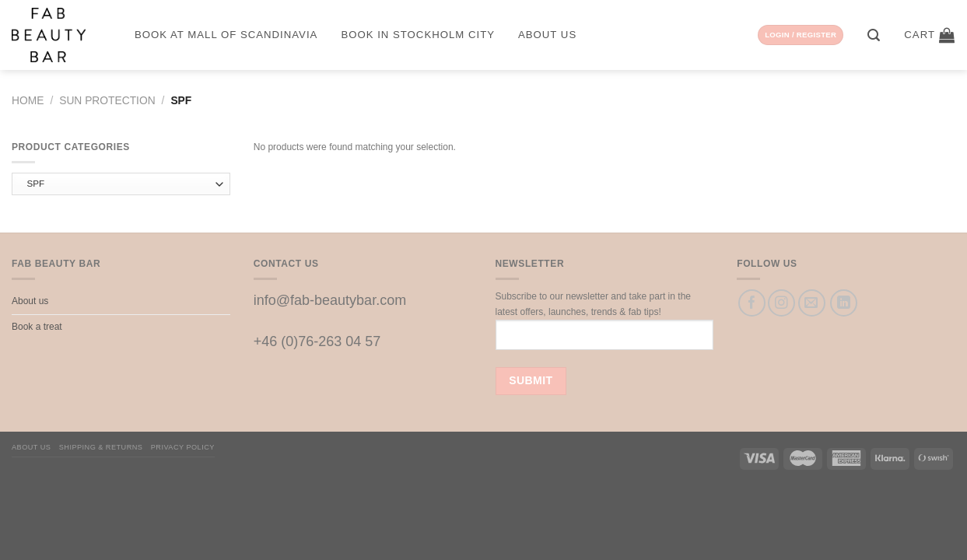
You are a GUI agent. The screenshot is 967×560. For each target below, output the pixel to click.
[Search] (874, 35)
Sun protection (107, 101)
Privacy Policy (183, 447)
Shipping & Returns (101, 447)
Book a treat (37, 327)
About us (547, 35)
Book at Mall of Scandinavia (226, 35)
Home (28, 101)
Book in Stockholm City (418, 35)
